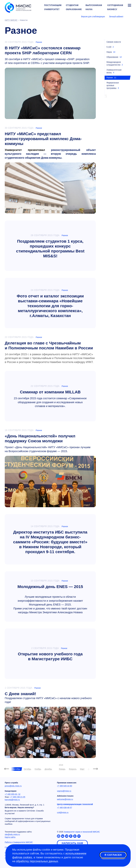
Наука (109, 52)
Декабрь (48, 769)
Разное (39, 42)
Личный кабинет (116, 16)
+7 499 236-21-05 (18, 797)
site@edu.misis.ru (12, 834)
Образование (112, 57)
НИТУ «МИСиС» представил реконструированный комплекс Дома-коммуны (43, 139)
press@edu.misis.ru (13, 786)
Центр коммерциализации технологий (75, 804)
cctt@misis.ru (63, 813)
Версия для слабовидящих (93, 16)
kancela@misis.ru (12, 800)
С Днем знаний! (20, 694)
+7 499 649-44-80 (64, 786)
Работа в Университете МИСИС (19, 842)
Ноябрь (38, 769)
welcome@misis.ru (65, 799)
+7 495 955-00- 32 (13, 794)
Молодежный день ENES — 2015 (50, 587)
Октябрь (27, 769)
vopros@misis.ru (64, 791)
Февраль (73, 769)
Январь (62, 769)
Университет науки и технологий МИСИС (82, 832)
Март (82, 769)
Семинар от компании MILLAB (50, 392)
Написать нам (72, 843)
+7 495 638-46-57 (64, 808)
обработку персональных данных (37, 861)
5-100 (109, 47)
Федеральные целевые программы (113, 85)
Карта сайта (10, 837)
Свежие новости (114, 42)
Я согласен (113, 855)
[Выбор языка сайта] (129, 16)
